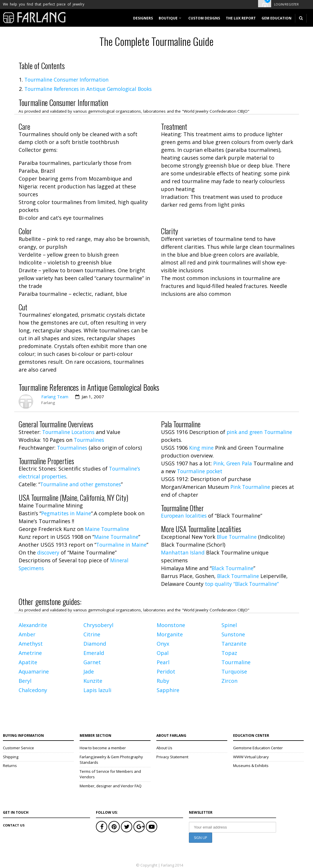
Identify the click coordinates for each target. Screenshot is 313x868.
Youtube (152, 827)
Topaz (229, 653)
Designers (143, 18)
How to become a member (103, 748)
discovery (49, 552)
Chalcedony (33, 690)
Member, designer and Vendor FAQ (111, 786)
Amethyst (31, 644)
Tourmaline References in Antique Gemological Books (92, 89)
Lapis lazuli (97, 690)
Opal (163, 653)
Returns (10, 766)
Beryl (25, 681)
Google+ (139, 827)
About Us (164, 748)
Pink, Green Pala (234, 463)
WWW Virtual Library (251, 757)
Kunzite (93, 681)
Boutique (168, 18)
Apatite (28, 662)
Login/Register (286, 4)
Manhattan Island (183, 552)
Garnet (92, 662)
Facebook (102, 827)
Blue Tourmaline (238, 537)
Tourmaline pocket (212, 471)
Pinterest (114, 827)
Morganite (170, 634)
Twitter (127, 827)
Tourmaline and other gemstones (82, 484)
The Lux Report (241, 18)
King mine (202, 448)
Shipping (11, 757)
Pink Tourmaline (251, 487)
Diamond (95, 644)
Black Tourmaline (234, 568)
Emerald (94, 653)
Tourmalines (90, 440)
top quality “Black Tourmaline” (243, 584)
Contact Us (14, 825)
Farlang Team (55, 397)
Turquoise (234, 671)
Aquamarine (34, 671)
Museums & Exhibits (251, 766)
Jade (89, 671)
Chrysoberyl (98, 625)
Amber (27, 634)
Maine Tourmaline (108, 529)
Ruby (163, 681)
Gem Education (277, 18)
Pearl (163, 662)
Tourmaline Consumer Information (68, 80)
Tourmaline (236, 662)
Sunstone (233, 634)
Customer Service (18, 748)
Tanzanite (234, 644)
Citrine (92, 634)
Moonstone (171, 625)
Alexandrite (33, 625)
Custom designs (204, 18)
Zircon (229, 681)
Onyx (163, 644)
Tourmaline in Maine (122, 545)
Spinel (229, 625)
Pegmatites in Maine (67, 513)
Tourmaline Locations (70, 432)
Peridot (166, 671)
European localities (185, 516)
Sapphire (168, 690)
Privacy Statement (172, 757)
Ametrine (30, 653)
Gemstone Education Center (258, 748)
